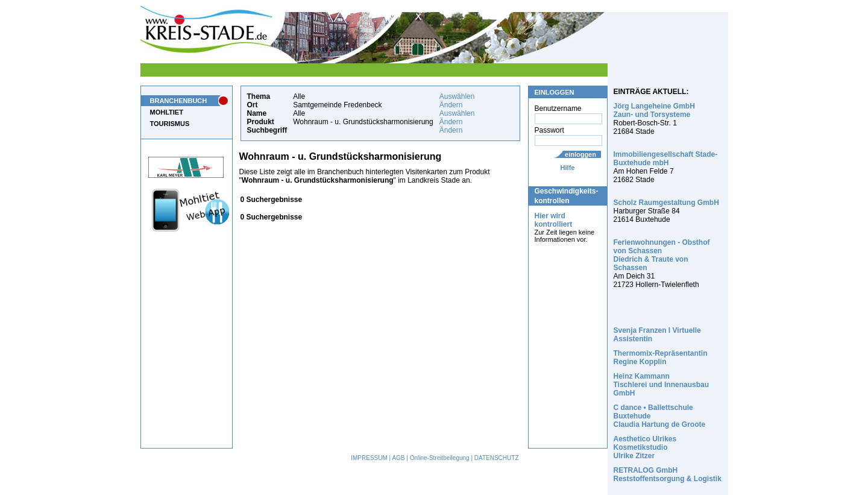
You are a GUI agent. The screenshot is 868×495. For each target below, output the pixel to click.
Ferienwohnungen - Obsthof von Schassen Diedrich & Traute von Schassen (662, 255)
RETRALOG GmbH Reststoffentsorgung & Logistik (668, 475)
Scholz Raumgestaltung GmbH (666, 203)
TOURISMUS (170, 124)
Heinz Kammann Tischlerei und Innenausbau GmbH (661, 385)
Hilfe (568, 168)
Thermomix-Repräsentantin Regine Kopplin (661, 358)
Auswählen (457, 96)
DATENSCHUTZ (497, 458)
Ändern (451, 105)
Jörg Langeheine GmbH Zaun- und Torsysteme (654, 110)
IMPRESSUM (369, 458)
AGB (398, 458)
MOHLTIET (167, 112)
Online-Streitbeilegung (440, 458)
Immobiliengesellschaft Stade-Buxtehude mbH (666, 159)
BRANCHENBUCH (179, 101)
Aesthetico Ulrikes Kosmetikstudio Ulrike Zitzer (645, 447)
